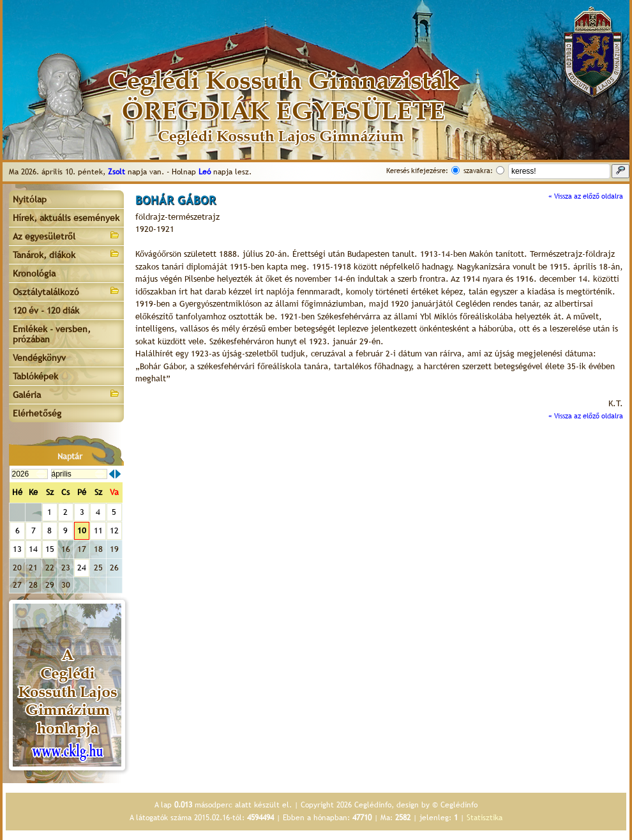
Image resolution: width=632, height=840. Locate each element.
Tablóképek (35, 376)
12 (114, 531)
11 (98, 531)
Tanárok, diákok (66, 254)
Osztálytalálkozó (66, 291)
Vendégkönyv (39, 358)
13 (17, 549)
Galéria (66, 394)
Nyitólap (30, 199)
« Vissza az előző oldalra (586, 196)
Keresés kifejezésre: (417, 171)
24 (82, 568)
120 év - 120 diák (46, 310)
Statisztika (485, 818)
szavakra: (478, 171)
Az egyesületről (66, 235)
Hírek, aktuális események (66, 218)
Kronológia (34, 273)
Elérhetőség (37, 413)
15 (50, 549)
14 (33, 549)
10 (82, 531)
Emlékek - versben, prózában (52, 334)
